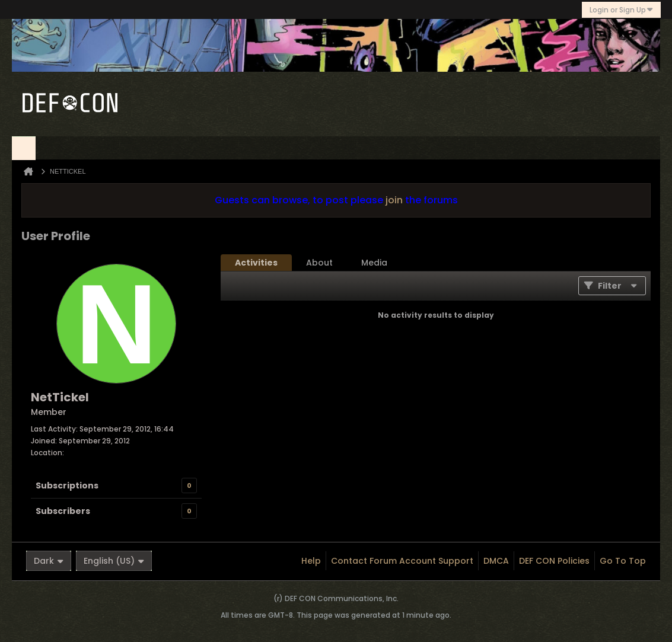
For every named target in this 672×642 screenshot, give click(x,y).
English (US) (114, 561)
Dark (49, 561)
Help (311, 561)
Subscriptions (67, 486)
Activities (256, 263)
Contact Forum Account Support (402, 561)
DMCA (496, 561)
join (394, 200)
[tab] (256, 263)
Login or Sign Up (621, 10)
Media (374, 263)
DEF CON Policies (554, 561)
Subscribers (63, 511)
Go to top (623, 561)
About (319, 263)
